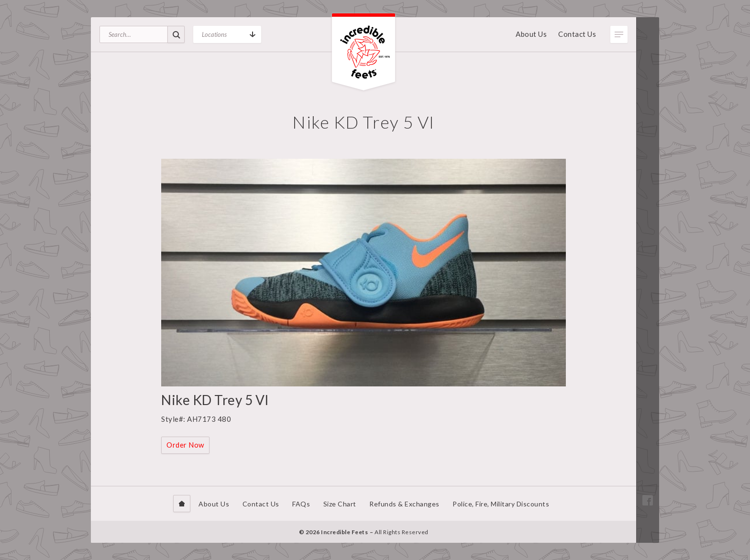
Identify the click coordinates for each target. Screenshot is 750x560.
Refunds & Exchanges (404, 504)
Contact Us (577, 34)
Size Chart (340, 504)
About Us (531, 34)
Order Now (185, 445)
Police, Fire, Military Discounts (501, 504)
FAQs (301, 504)
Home (182, 504)
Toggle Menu (619, 34)
